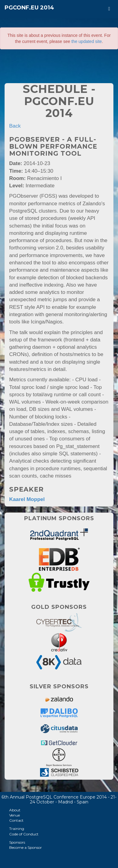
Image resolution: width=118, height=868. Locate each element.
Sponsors (17, 842)
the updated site (87, 41)
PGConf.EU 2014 (29, 8)
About (15, 810)
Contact (16, 820)
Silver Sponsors (59, 686)
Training (17, 829)
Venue (15, 815)
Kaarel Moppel (27, 499)
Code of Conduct (24, 834)
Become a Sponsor (26, 847)
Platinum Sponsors (59, 518)
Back (15, 126)
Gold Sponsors (59, 607)
